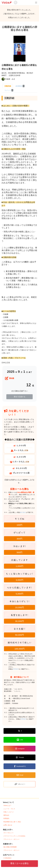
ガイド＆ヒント (9, 833)
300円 (20, 539)
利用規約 (16, 669)
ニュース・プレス (9, 809)
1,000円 (19, 566)
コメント (9, 90)
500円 (20, 552)
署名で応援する (20, 397)
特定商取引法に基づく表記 (12, 822)
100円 (20, 525)
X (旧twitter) (7, 858)
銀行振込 (25, 512)
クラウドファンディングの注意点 (14, 836)
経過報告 (20, 86)
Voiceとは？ (7, 805)
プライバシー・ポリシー (11, 839)
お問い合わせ (8, 825)
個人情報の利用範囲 (10, 847)
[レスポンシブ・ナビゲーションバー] (36, 3)
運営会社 (6, 815)
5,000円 (19, 594)
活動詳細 (8, 86)
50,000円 (19, 635)
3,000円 (19, 580)
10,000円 (19, 607)
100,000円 (19, 649)
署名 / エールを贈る (19, 863)
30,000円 (19, 621)
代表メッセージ (9, 812)
